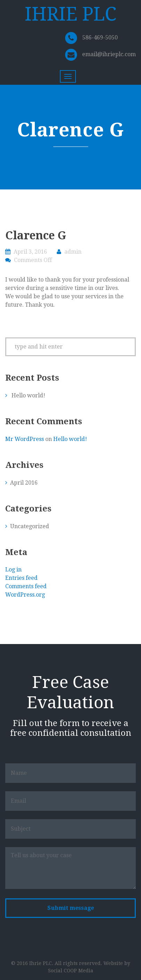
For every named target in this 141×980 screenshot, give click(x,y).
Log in (13, 570)
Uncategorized (30, 526)
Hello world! (28, 395)
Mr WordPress (25, 439)
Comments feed (26, 586)
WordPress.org (25, 595)
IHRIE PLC (70, 14)
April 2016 (24, 483)
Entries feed (21, 578)
